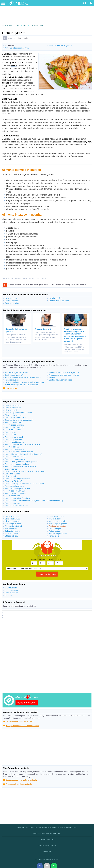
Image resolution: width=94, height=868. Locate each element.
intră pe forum (12, 388)
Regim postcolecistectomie (16, 505)
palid (4, 89)
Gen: (59, 560)
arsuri (14, 65)
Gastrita (52, 377)
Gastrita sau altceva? (14, 375)
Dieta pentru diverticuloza (16, 417)
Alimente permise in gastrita (60, 45)
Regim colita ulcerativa (15, 427)
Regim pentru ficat (13, 496)
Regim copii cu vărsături (15, 491)
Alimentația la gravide (58, 524)
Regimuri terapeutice (37, 25)
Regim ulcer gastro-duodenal (17, 464)
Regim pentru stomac (14, 503)
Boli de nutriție (11, 529)
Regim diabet (11, 432)
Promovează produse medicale (19, 784)
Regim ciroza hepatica (14, 425)
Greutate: (42, 560)
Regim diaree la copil (14, 437)
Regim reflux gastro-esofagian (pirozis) (21, 461)
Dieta (25, 25)
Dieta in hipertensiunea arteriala (18, 413)
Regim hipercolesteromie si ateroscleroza (22, 444)
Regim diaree (11, 435)
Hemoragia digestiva (12, 77)
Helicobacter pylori (83, 142)
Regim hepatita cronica (15, 442)
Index (17, 25)
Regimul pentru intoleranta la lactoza (20, 466)
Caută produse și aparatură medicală (21, 780)
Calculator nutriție (12, 531)
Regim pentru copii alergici (16, 493)
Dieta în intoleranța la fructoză (18, 479)
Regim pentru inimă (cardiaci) (17, 498)
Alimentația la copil (13, 524)
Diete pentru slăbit (56, 516)
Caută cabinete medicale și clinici (20, 721)
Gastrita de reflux (12, 303)
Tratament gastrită (43, 329)
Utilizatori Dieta (11, 536)
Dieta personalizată (13, 521)
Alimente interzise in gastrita (17, 48)
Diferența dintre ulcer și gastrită (16, 330)
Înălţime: (34, 560)
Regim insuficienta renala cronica (19, 452)
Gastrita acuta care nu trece (60, 380)
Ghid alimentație (12, 516)
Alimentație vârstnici (13, 526)
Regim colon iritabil (13, 430)
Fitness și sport (55, 529)
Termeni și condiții (47, 839)
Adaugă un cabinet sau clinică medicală (22, 726)
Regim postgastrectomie (15, 459)
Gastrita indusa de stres (59, 301)
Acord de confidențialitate (47, 845)
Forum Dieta (54, 536)
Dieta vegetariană (12, 519)
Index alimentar (11, 533)
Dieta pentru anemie (14, 415)
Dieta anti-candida (13, 474)
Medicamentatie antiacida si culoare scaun (23, 377)
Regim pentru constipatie (15, 457)
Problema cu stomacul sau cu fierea (64, 375)
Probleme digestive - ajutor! (16, 372)
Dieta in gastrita (12, 410)
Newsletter (47, 851)
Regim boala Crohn (13, 422)
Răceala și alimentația (14, 486)
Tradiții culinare (55, 519)
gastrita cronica (17, 62)
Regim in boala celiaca (15, 449)
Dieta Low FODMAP (14, 481)
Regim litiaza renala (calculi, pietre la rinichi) (23, 454)
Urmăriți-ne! (32, 606)
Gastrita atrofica (55, 298)
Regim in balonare (13, 447)
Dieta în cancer (11, 469)
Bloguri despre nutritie (58, 533)
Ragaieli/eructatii (12, 380)
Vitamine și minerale (57, 521)
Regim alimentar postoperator (18, 488)
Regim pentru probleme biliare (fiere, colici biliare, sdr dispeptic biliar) (34, 501)
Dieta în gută (10, 476)
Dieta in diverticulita (13, 408)
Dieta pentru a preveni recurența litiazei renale (24, 484)
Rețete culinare (55, 531)
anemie (5, 83)
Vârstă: (50, 560)
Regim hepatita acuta (14, 440)
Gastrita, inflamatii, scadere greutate (64, 372)
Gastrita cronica (12, 301)
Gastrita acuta (9, 54)
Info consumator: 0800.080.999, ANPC (47, 833)
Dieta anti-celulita (12, 405)
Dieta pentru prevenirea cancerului (19, 420)
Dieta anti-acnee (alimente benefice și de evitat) (25, 471)
